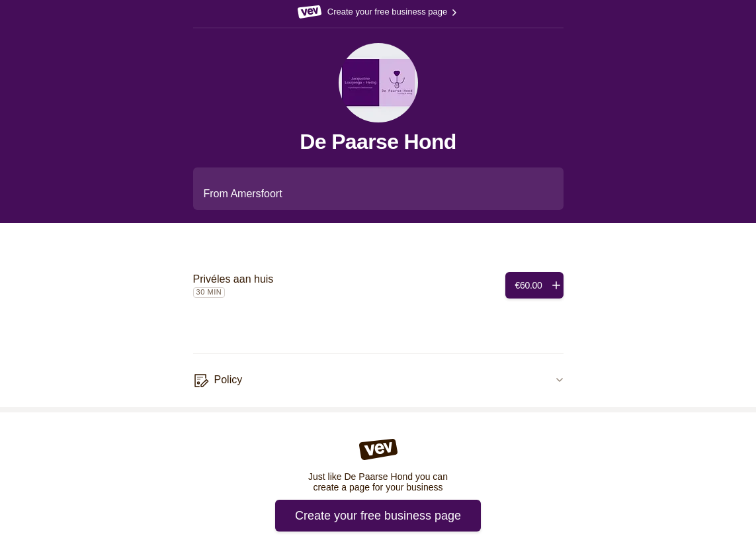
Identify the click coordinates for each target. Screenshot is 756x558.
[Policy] (378, 381)
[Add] (534, 285)
